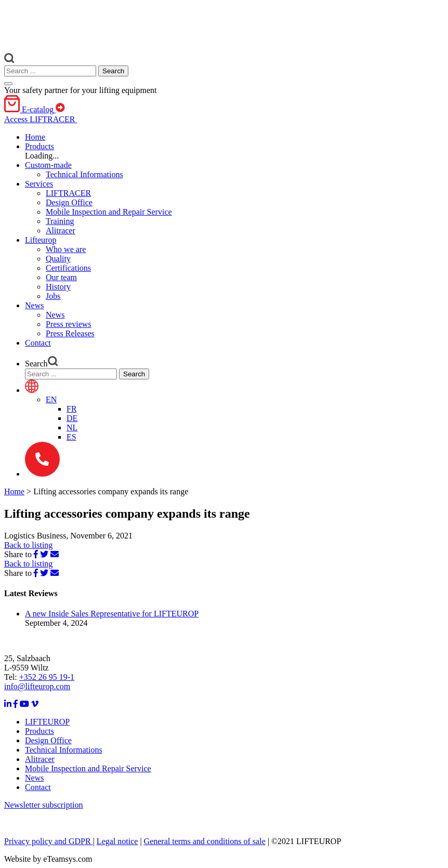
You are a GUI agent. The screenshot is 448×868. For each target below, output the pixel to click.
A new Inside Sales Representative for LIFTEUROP (112, 614)
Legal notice (117, 841)
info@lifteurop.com (37, 686)
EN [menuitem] (51, 399)
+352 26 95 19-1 (47, 677)
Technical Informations (64, 750)
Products (39, 731)
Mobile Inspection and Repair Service (88, 768)
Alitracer (40, 759)
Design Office (48, 740)
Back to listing (28, 545)
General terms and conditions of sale (205, 841)
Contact (38, 787)
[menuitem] (51, 399)
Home (14, 491)
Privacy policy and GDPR (49, 841)
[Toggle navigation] (8, 84)
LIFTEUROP (47, 722)
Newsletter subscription (44, 805)
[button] (39, 146)
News (34, 778)
